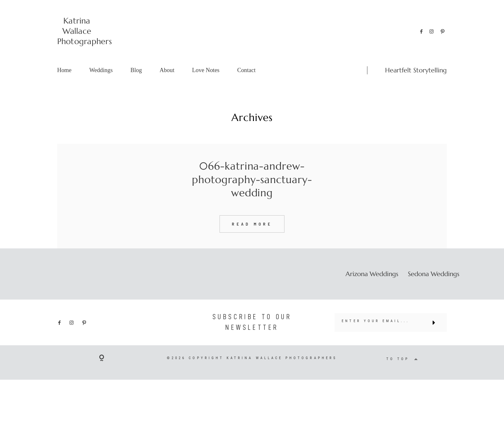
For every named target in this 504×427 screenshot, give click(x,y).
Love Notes (206, 70)
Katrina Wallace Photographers (77, 31)
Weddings (101, 70)
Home (64, 70)
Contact (246, 70)
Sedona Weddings (434, 285)
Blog (136, 70)
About (167, 70)
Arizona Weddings (372, 285)
